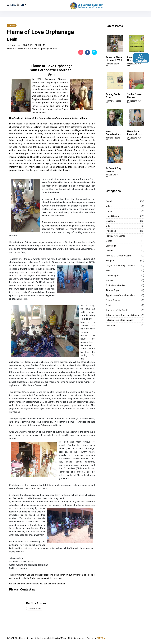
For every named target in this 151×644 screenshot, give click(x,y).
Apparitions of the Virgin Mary (120, 295)
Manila (109, 241)
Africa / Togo (112, 290)
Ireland (109, 206)
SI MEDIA (101, 638)
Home (10, 49)
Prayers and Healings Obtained (120, 266)
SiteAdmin (15, 45)
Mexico (109, 280)
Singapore (111, 221)
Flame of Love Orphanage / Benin (41, 49)
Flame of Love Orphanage (40, 32)
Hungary (110, 261)
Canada (109, 201)
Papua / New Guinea (116, 236)
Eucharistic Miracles (115, 285)
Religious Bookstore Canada (119, 320)
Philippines (111, 231)
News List (19, 49)
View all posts (35, 609)
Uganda (109, 251)
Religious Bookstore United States (122, 315)
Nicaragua (111, 325)
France (109, 211)
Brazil (108, 305)
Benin (108, 270)
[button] (21, 5)
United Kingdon (113, 276)
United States (112, 216)
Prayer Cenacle (113, 300)
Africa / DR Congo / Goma (119, 256)
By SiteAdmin (36, 603)
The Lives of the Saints (117, 310)
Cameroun (111, 246)
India (108, 226)
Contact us (28, 589)
